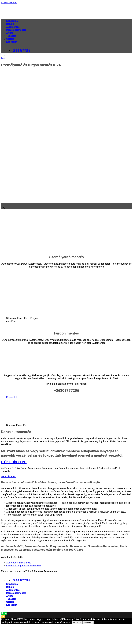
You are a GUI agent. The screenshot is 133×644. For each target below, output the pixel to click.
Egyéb (3, 58)
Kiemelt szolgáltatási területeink (24, 566)
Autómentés (13, 27)
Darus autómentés (16, 30)
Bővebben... (88, 622)
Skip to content (9, 3)
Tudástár (11, 36)
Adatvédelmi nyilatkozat (19, 563)
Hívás (4, 613)
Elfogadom (77, 622)
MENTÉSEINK (8, 476)
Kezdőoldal (12, 21)
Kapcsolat (12, 42)
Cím (3, 616)
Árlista (10, 33)
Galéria (10, 39)
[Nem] (95, 623)
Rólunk (10, 24)
